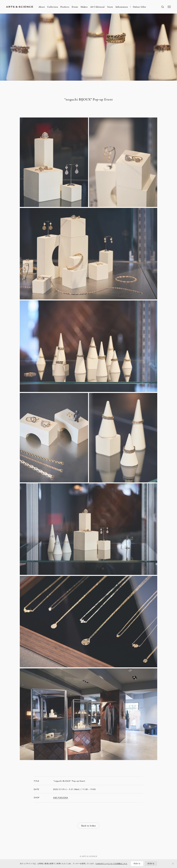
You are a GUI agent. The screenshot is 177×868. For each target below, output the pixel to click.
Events (75, 7)
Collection (53, 7)
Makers (84, 7)
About (42, 7)
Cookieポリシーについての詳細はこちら (111, 864)
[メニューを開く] (169, 7)
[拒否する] (173, 864)
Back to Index (88, 826)
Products (65, 7)
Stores (110, 7)
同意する (137, 864)
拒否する (151, 864)
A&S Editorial (97, 7)
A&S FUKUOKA (61, 798)
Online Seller (139, 7)
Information (122, 7)
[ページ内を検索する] (163, 7)
